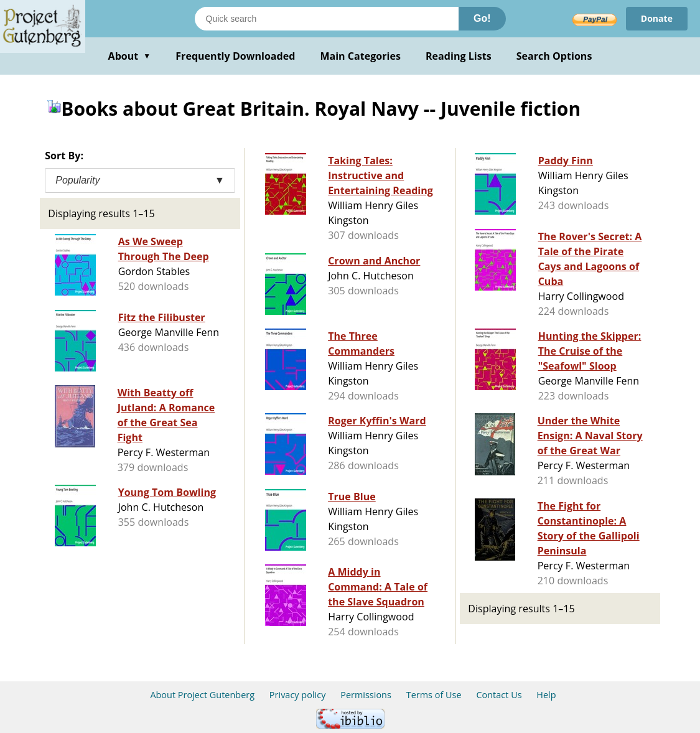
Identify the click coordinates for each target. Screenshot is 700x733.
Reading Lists (459, 56)
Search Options (554, 56)
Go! (482, 18)
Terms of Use (434, 695)
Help (546, 695)
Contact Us (499, 695)
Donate (657, 18)
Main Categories (360, 56)
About (130, 56)
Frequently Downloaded (235, 56)
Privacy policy (298, 695)
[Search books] (327, 19)
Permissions (366, 695)
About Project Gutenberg (202, 695)
